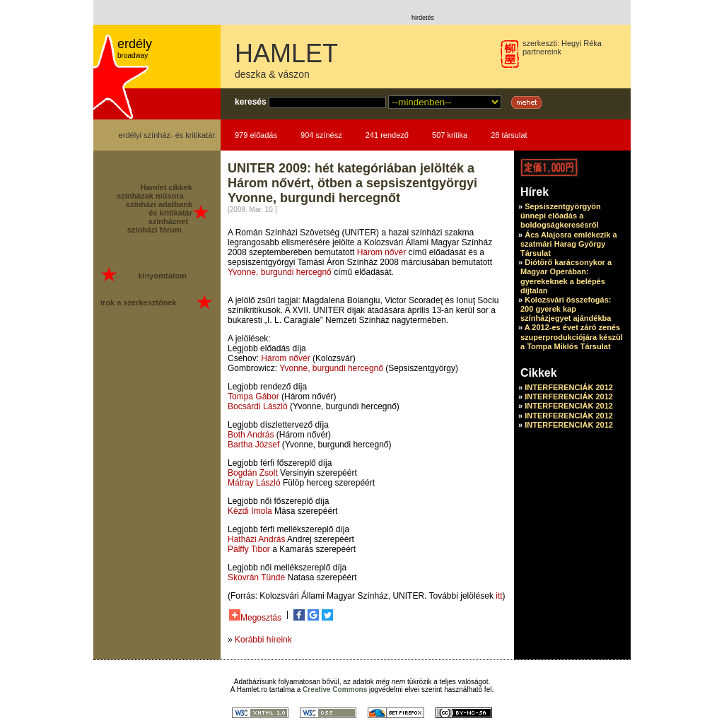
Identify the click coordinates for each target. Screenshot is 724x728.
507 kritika (450, 135)
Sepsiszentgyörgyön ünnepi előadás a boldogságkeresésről (561, 216)
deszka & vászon (272, 74)
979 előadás (256, 135)
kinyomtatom (162, 276)
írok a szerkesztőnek (139, 303)
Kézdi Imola (250, 511)
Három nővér (381, 252)
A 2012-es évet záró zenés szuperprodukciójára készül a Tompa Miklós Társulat (572, 336)
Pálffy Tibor (249, 549)
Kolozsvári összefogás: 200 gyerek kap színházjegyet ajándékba (566, 309)
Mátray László (254, 483)
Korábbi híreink (263, 640)
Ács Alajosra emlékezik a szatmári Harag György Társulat (569, 244)
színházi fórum (154, 230)
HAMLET (286, 53)
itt (499, 596)
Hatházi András (256, 539)
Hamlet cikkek (167, 187)
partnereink (542, 52)
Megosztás (255, 616)
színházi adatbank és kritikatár (159, 209)
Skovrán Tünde (256, 577)
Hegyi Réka (582, 43)
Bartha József (253, 445)
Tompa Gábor (253, 397)
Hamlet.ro (252, 689)
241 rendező (387, 135)
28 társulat (509, 135)
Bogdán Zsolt (253, 473)
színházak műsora (150, 196)
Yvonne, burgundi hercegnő (280, 272)
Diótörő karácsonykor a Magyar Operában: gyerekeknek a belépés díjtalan (566, 276)
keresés (251, 102)
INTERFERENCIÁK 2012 (569, 387)
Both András (251, 435)
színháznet (168, 221)
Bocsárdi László (258, 406)
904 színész (321, 135)
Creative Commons (335, 689)
